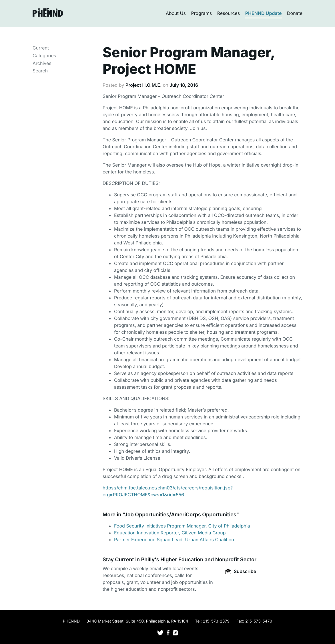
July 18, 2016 (184, 85)
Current (41, 48)
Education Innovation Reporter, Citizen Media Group (170, 533)
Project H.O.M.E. (143, 85)
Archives (42, 63)
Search (40, 71)
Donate (295, 13)
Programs (201, 13)
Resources (229, 13)
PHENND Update (264, 13)
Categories (44, 56)
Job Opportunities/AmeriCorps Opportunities (180, 515)
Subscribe (241, 571)
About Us (176, 13)
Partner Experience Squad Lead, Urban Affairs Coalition (174, 540)
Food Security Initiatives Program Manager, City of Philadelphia (182, 526)
